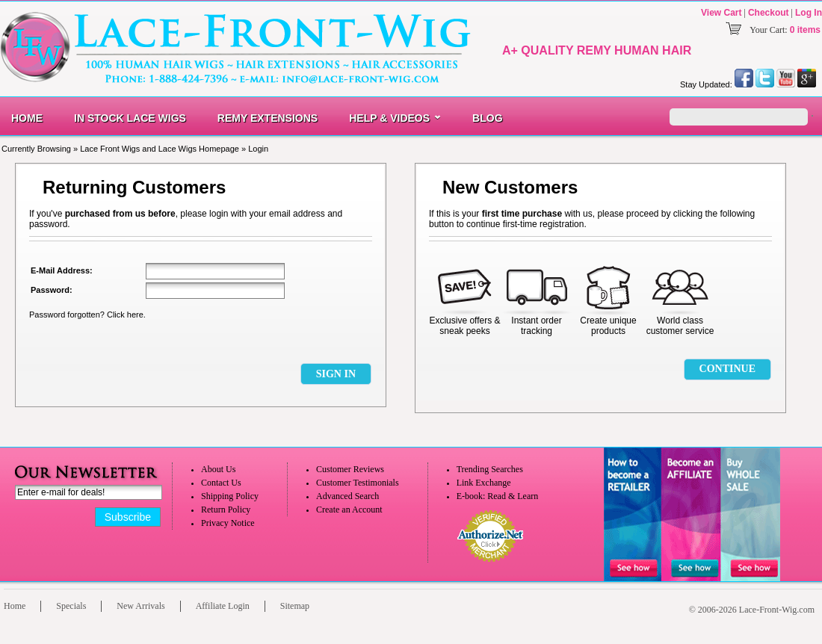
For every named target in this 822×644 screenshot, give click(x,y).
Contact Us (221, 483)
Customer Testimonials (358, 483)
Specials (71, 606)
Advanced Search (347, 496)
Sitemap (295, 606)
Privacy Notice (228, 523)
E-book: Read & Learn (498, 496)
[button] (336, 374)
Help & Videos (389, 118)
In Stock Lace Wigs (130, 118)
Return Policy (226, 510)
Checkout (769, 13)
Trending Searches (490, 469)
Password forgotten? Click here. (87, 315)
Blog (487, 118)
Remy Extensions (268, 118)
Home (27, 118)
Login (258, 149)
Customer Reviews (350, 469)
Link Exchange (484, 483)
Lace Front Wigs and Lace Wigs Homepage (160, 149)
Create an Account (349, 510)
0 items (805, 30)
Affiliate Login (223, 606)
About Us (218, 469)
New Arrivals (140, 606)
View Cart (721, 13)
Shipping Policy (230, 496)
